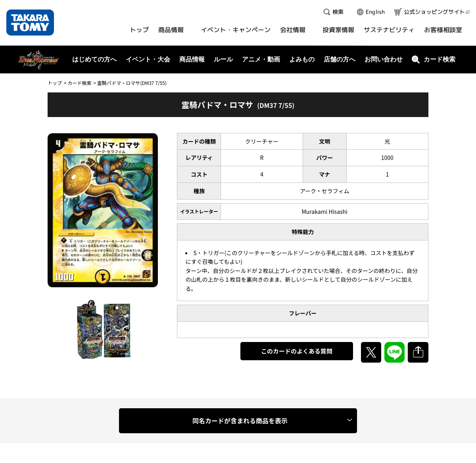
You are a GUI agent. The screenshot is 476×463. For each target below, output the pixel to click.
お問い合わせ (384, 59)
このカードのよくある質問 (297, 351)
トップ (55, 83)
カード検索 (79, 83)
